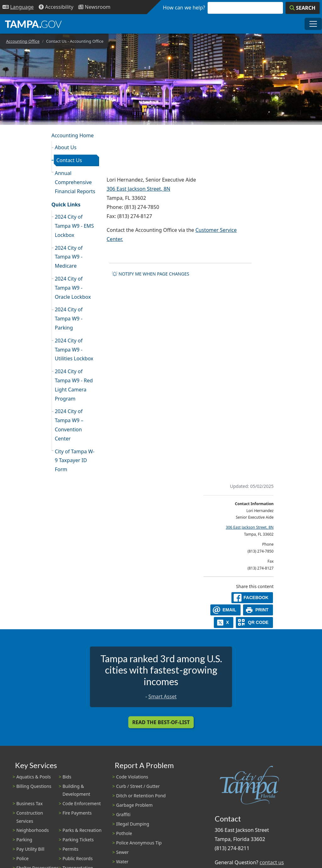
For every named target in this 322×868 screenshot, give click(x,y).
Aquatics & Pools (33, 777)
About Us (66, 147)
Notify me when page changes (151, 274)
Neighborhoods (33, 830)
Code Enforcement (82, 803)
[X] (224, 622)
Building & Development (76, 790)
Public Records (78, 858)
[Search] (303, 8)
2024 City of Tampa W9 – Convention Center (69, 425)
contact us (272, 862)
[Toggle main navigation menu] (313, 24)
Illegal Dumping (133, 824)
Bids (67, 777)
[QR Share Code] (254, 622)
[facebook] (252, 598)
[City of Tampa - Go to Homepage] (33, 24)
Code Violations (132, 777)
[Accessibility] (56, 7)
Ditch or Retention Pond (141, 796)
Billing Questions (34, 786)
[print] (258, 610)
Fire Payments (77, 813)
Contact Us (69, 160)
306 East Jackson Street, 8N (138, 189)
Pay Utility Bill (30, 849)
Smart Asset (163, 696)
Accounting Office (23, 41)
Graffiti (123, 814)
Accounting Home (73, 135)
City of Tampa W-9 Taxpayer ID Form (75, 461)
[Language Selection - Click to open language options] (18, 7)
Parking (24, 840)
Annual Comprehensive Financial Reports (75, 182)
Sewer (122, 852)
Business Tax (30, 803)
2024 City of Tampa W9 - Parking (69, 319)
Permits (71, 849)
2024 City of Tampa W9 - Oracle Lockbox (73, 288)
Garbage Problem (134, 805)
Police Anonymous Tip (139, 843)
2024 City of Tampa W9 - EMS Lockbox (74, 226)
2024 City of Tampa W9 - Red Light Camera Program (74, 385)
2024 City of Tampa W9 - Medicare (69, 257)
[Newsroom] (94, 7)
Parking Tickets (78, 840)
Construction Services (30, 817)
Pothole (124, 833)
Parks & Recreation (82, 830)
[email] (225, 610)
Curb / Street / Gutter (138, 786)
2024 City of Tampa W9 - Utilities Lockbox (74, 350)
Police (22, 858)
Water (122, 862)
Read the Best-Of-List (161, 722)
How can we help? (184, 8)
